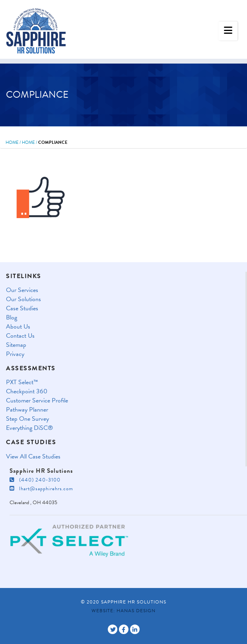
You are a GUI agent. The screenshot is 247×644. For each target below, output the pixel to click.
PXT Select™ (22, 382)
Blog (12, 318)
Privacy (15, 354)
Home (12, 142)
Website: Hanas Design (123, 611)
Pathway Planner (27, 410)
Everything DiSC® (29, 428)
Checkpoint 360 (27, 392)
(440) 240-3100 (35, 480)
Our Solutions (23, 299)
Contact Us (20, 336)
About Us (18, 327)
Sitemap (16, 345)
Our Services (22, 290)
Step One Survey (27, 419)
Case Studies (22, 308)
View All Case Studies (33, 457)
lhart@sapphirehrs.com (41, 489)
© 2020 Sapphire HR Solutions (124, 602)
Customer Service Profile (37, 401)
